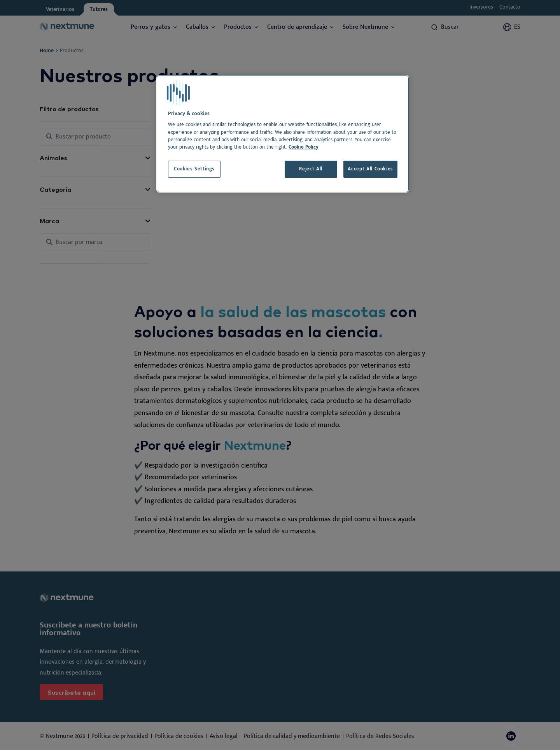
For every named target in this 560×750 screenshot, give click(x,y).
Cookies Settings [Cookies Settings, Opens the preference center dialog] (194, 169)
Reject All (311, 169)
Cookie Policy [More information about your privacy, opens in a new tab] (304, 147)
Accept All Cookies (370, 169)
